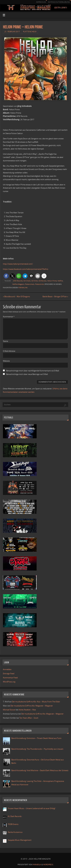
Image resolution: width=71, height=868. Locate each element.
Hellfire (60, 281)
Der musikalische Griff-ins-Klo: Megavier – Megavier (32, 706)
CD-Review (43, 281)
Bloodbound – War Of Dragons (16, 296)
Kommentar (9, 317)
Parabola (37, 865)
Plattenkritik (39, 284)
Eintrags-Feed (9, 673)
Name (5, 341)
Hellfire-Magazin (18, 284)
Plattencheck (30, 32)
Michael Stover (9, 710)
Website (6, 361)
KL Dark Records (15, 816)
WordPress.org (9, 682)
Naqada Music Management (20, 840)
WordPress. (48, 865)
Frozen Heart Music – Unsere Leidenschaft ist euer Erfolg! (32, 808)
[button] (6, 276)
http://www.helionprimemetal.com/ (18, 264)
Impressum (41, 2)
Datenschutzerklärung (59, 2)
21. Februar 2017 (12, 32)
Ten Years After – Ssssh (29, 718)
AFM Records (18, 281)
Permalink (23, 288)
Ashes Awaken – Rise (27, 710)
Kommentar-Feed (10, 678)
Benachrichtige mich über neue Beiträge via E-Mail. (27, 374)
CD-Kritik (35, 281)
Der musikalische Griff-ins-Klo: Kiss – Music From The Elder (36, 702)
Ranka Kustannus (15, 832)
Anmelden (7, 670)
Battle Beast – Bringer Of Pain (55, 296)
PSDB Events (13, 824)
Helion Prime (52, 281)
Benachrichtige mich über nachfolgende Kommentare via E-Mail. (33, 371)
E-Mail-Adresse (9, 351)
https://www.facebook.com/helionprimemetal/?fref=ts (26, 269)
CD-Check (27, 281)
